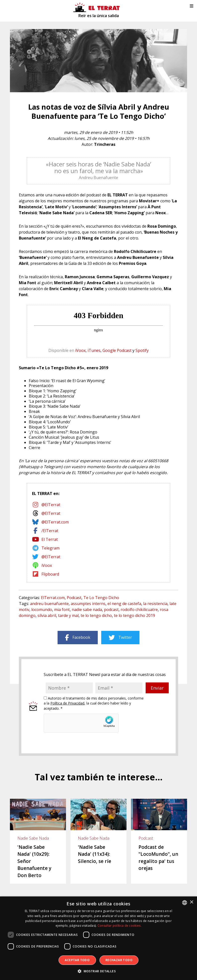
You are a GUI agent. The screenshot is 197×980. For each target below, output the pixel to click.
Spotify (142, 350)
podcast (111, 610)
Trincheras (105, 144)
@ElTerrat (51, 505)
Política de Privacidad (67, 703)
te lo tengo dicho (96, 615)
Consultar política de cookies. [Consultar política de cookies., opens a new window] (119, 926)
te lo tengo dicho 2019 (134, 615)
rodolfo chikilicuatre (139, 610)
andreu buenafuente (49, 604)
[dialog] (98, 938)
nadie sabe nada (87, 610)
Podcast (74, 598)
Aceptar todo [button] (77, 960)
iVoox (80, 350)
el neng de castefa (124, 604)
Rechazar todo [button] (119, 960)
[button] (98, 971)
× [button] (191, 902)
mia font (62, 610)
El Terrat (50, 539)
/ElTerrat (50, 531)
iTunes (94, 350)
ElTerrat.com (53, 598)
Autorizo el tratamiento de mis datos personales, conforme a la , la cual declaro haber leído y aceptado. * (94, 703)
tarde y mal (68, 615)
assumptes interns (88, 604)
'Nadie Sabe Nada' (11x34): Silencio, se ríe (95, 854)
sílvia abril (47, 615)
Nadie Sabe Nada (33, 838)
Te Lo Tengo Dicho (101, 598)
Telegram (50, 548)
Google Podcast (117, 350)
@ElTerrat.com (55, 522)
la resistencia (155, 604)
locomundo (42, 610)
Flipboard (50, 574)
